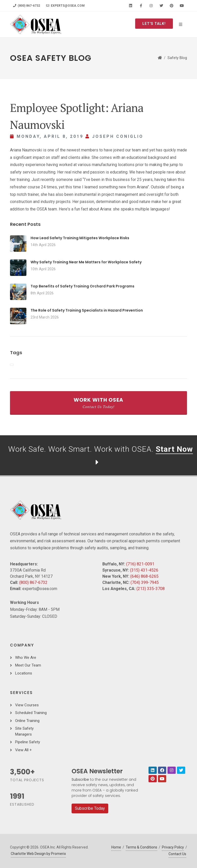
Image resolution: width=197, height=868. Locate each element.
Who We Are (26, 658)
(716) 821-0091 (140, 564)
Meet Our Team (28, 665)
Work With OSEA (98, 403)
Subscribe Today (90, 808)
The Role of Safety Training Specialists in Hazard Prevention (87, 310)
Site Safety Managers (24, 731)
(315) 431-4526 (144, 570)
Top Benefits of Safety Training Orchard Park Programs (82, 286)
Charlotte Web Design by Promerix (38, 854)
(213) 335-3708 (151, 589)
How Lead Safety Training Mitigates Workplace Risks (80, 238)
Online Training (27, 721)
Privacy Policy (173, 847)
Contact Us (177, 854)
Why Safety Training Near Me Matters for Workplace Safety (86, 262)
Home (116, 847)
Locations (24, 673)
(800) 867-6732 (27, 6)
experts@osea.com (65, 6)
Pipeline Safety (28, 742)
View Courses (27, 705)
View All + (23, 750)
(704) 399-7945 (145, 582)
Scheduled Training (31, 713)
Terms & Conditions (141, 847)
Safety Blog (177, 58)
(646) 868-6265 (144, 576)
